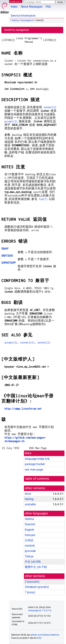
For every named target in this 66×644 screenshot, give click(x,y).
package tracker (35, 464)
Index (14, 7)
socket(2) (50, 107)
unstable (30, 504)
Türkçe (29, 556)
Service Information (23, 16)
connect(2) (27, 342)
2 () (32, 582)
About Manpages (32, 7)
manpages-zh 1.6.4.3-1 (39, 610)
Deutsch (30, 524)
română (30, 546)
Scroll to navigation (17, 30)
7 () (30, 592)
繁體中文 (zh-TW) (36, 567)
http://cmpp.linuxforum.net (23, 409)
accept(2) (11, 121)
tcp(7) (43, 199)
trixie (28, 494)
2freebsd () (37, 587)
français (30, 535)
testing (15, 20)
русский (30, 551)
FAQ (48, 7)
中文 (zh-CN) (33, 562)
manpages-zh (27, 20)
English (29, 530)
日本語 (29, 540)
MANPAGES (16, 1)
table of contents (37, 479)
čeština (29, 519)
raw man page (34, 470)
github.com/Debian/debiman (45, 635)
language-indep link (37, 459)
